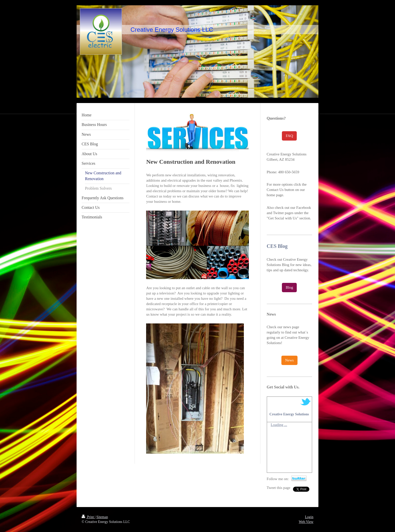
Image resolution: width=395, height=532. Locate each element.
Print (88, 517)
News (289, 360)
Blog (289, 287)
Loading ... (279, 425)
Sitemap (102, 517)
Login (309, 517)
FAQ (289, 136)
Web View (306, 522)
